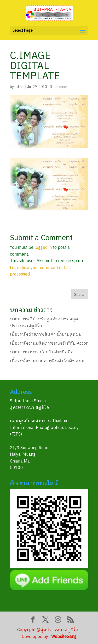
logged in (43, 248)
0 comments (60, 87)
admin (19, 87)
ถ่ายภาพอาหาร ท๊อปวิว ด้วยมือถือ (42, 352)
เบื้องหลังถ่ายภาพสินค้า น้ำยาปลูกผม (46, 335)
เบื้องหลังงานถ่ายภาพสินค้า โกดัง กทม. (48, 361)
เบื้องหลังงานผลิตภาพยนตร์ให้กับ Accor (49, 343)
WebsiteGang (64, 637)
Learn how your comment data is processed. (41, 271)
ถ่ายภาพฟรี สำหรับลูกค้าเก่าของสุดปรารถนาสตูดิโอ (44, 323)
